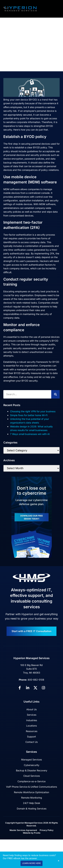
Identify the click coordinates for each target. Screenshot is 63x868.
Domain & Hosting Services (32, 809)
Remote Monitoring (32, 798)
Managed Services (32, 760)
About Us (32, 709)
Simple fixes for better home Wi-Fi (29, 415)
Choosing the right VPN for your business (33, 411)
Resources (32, 731)
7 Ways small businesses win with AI (30, 434)
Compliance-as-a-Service (32, 781)
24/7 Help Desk (32, 803)
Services (32, 715)
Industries (32, 720)
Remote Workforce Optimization (32, 792)
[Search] (55, 394)
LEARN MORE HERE (32, 863)
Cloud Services (32, 776)
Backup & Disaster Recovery (32, 770)
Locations (32, 726)
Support (32, 737)
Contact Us (32, 742)
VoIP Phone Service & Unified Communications (32, 787)
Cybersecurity (32, 765)
